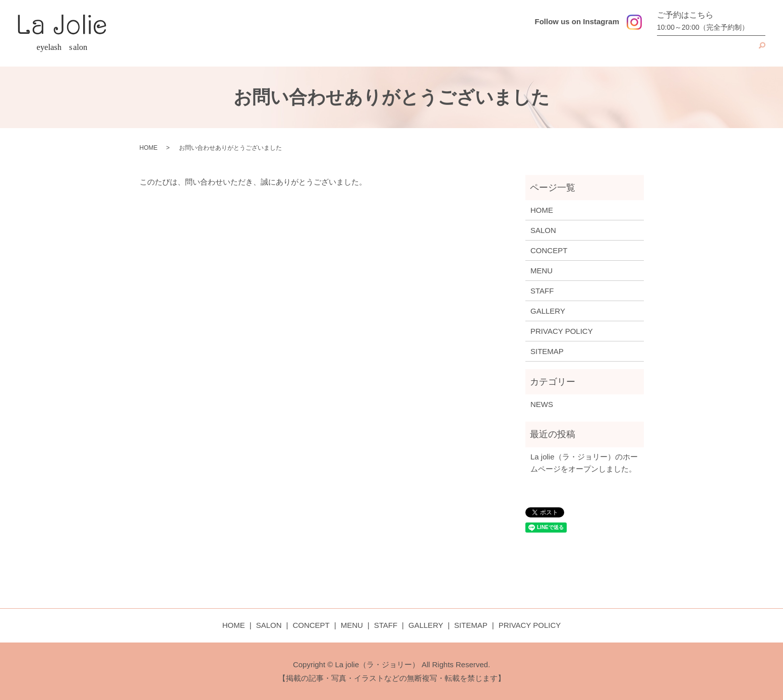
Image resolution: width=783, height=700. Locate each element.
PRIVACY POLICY (562, 331)
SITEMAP (547, 351)
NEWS (542, 404)
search (758, 51)
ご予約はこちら (709, 22)
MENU (641, 51)
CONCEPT (597, 51)
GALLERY (725, 51)
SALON (550, 51)
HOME (510, 51)
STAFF (680, 51)
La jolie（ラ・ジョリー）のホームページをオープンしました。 (584, 463)
